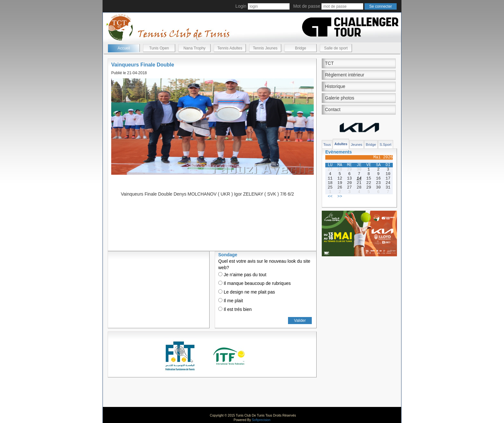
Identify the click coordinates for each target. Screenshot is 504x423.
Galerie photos (340, 98)
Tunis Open (159, 48)
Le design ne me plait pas (247, 292)
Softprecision (261, 420)
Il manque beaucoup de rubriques (254, 283)
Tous (327, 145)
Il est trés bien (235, 309)
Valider (300, 321)
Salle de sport (336, 48)
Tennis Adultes (230, 48)
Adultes (341, 144)
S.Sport (386, 145)
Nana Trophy (195, 48)
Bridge (301, 48)
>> (340, 197)
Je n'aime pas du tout (242, 275)
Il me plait (231, 301)
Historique (335, 86)
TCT (329, 63)
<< (330, 197)
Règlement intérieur (345, 75)
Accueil (124, 48)
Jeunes (357, 145)
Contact (333, 110)
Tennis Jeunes (265, 48)
